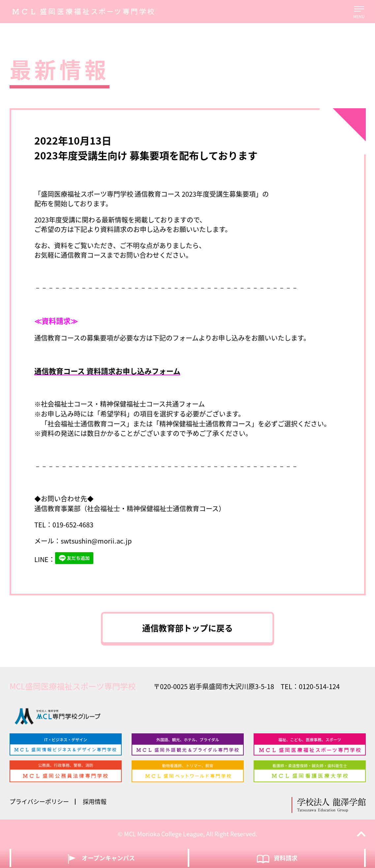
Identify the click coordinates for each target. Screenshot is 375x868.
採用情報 (95, 801)
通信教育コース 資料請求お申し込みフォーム (107, 371)
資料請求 (277, 859)
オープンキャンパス (99, 859)
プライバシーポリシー (39, 801)
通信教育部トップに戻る (187, 628)
